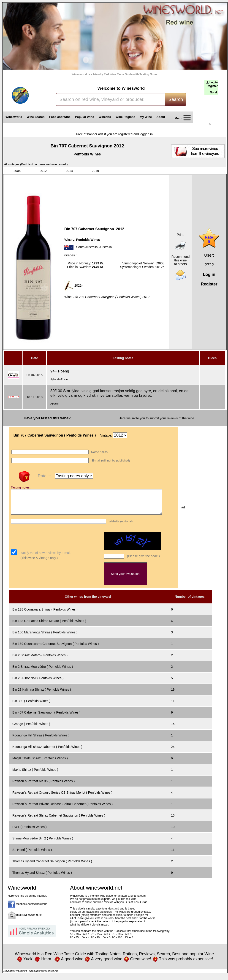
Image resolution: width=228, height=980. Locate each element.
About (161, 117)
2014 (69, 171)
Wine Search (36, 117)
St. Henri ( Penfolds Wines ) (32, 855)
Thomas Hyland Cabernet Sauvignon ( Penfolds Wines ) (52, 866)
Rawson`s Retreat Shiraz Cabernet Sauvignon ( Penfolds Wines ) (59, 820)
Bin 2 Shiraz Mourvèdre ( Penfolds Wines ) (43, 671)
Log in (214, 82)
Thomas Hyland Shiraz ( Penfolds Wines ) (42, 877)
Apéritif (54, 403)
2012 (43, 171)
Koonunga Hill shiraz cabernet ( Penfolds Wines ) (47, 752)
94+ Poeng (60, 371)
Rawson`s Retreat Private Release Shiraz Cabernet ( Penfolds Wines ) (62, 809)
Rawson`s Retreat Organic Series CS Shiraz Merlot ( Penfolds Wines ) (62, 797)
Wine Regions (125, 117)
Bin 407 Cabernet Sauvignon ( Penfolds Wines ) (46, 717)
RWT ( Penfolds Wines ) (30, 832)
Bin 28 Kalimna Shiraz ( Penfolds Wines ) (42, 694)
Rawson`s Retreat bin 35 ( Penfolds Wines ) (43, 786)
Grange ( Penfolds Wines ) (31, 729)
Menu (181, 118)
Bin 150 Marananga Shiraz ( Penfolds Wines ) (45, 637)
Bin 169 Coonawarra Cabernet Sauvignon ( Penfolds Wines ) (56, 649)
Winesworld (14, 117)
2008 (17, 171)
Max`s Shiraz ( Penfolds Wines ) (35, 774)
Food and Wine (60, 117)
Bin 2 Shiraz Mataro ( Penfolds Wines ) (40, 660)
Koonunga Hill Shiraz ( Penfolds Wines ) (41, 740)
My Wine (146, 117)
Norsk (214, 92)
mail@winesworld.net (29, 920)
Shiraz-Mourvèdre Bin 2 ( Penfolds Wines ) (43, 843)
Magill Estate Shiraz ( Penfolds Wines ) (40, 763)
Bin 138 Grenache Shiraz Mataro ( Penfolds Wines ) (49, 626)
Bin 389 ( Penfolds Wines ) (31, 706)
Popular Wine (85, 117)
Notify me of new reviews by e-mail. (46, 558)
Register (212, 86)
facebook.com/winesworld (31, 909)
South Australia (87, 247)
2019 (95, 171)
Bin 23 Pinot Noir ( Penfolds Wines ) (38, 683)
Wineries (105, 117)
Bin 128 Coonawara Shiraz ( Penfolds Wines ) (45, 614)
